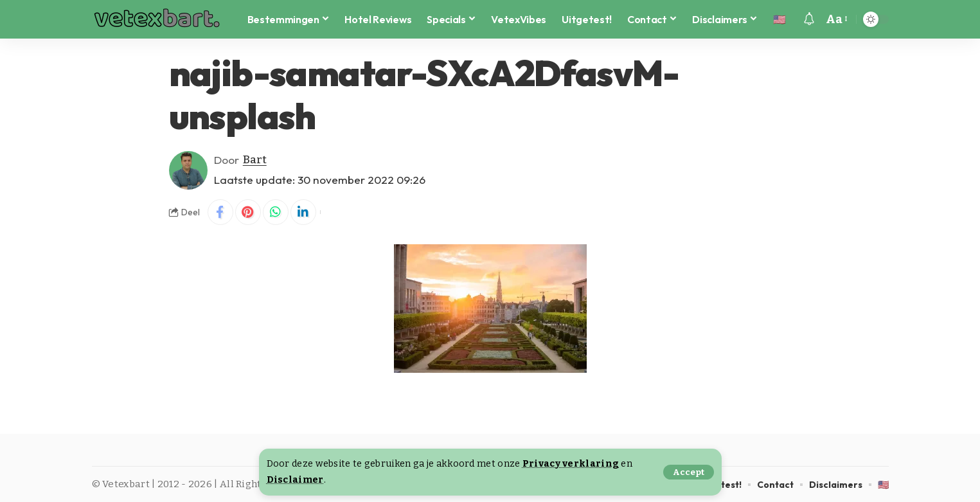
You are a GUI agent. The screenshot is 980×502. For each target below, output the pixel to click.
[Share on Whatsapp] (276, 212)
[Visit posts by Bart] (188, 170)
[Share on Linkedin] (303, 212)
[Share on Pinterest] (248, 212)
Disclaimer (295, 480)
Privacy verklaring (571, 464)
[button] (689, 472)
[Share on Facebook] (220, 212)
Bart (255, 160)
